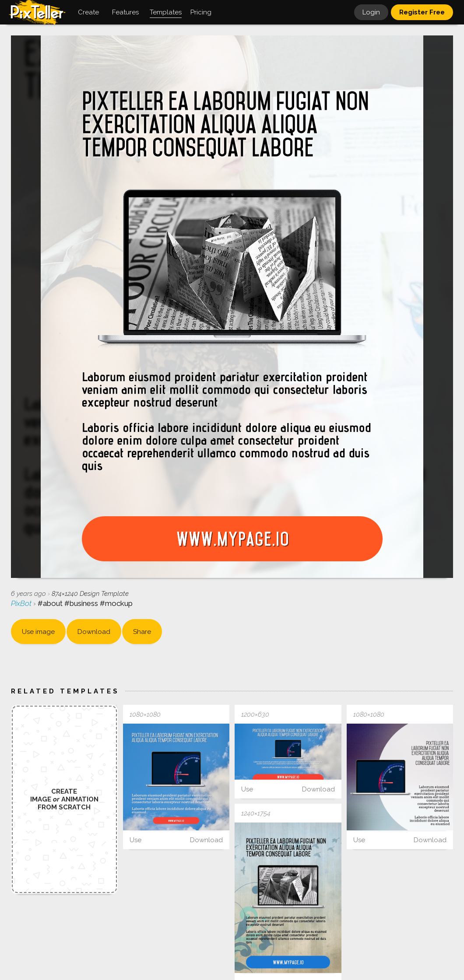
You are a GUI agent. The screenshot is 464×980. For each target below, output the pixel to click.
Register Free (422, 12)
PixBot (22, 603)
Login (371, 12)
